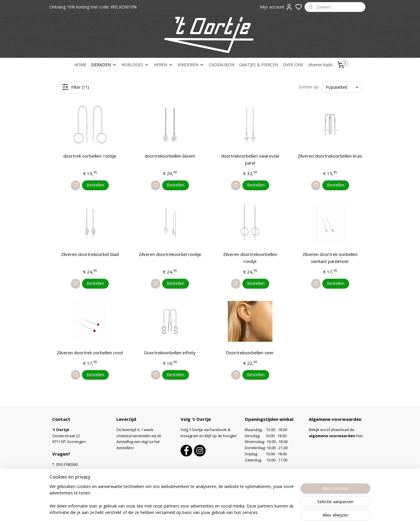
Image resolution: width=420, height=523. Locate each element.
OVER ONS (293, 65)
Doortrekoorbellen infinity (170, 353)
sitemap (233, 512)
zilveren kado (320, 65)
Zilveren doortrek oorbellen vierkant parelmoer (330, 258)
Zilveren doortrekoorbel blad (90, 254)
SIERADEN (104, 65)
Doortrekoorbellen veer (250, 353)
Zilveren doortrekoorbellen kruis (330, 156)
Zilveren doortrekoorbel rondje (170, 254)
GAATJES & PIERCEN (259, 65)
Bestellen (95, 185)
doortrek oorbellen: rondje (90, 156)
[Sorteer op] (342, 87)
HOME (80, 65)
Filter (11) (75, 87)
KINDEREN (191, 65)
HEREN (163, 65)
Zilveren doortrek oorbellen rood (90, 353)
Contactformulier (67, 477)
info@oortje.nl (69, 470)
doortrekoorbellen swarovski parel (250, 159)
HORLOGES (135, 65)
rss (245, 512)
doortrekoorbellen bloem (170, 156)
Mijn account (276, 7)
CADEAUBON (222, 65)
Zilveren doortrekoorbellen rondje (250, 258)
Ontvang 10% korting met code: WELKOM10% (93, 7)
